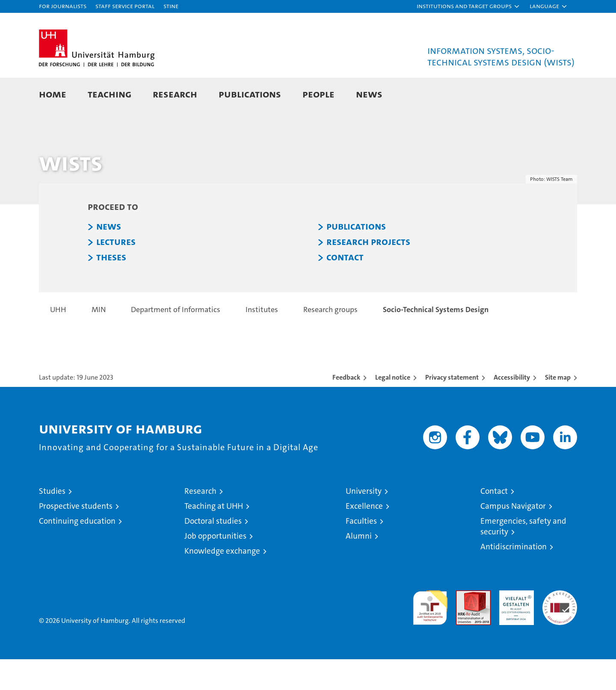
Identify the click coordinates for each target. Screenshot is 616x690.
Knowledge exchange (222, 582)
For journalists (63, 6)
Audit (464, 626)
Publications (250, 94)
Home (53, 94)
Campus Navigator (513, 537)
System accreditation (560, 630)
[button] (468, 6)
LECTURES (116, 273)
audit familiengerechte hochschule (430, 635)
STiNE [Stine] (171, 6)
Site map (558, 408)
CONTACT (345, 288)
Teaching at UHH (214, 537)
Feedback (346, 408)
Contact (494, 522)
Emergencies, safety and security (523, 557)
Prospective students (76, 537)
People (318, 94)
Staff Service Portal (125, 6)
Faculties (361, 552)
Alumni (359, 567)
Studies (52, 522)
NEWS (109, 257)
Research (175, 94)
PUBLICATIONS (356, 257)
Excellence (364, 537)
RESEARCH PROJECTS (368, 273)
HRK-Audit (514, 626)
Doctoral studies (213, 552)
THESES (111, 288)
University (364, 522)
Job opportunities (215, 567)
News (369, 94)
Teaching (110, 94)
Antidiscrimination (514, 577)
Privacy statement (452, 408)
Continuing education (77, 552)
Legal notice (393, 408)
